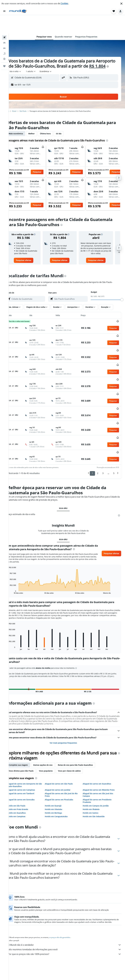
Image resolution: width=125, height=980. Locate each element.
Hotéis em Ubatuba (58, 770)
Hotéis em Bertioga (58, 774)
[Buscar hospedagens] (4, 24)
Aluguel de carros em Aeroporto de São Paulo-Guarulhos (30, 746)
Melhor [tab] (39, 120)
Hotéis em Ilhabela (93, 770)
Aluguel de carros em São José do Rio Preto (66, 756)
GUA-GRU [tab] (67, 464)
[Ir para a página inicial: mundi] (18, 11)
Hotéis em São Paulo (23, 766)
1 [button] (92, 429)
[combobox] (23, 58)
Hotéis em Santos (93, 774)
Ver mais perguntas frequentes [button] (67, 704)
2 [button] (98, 429)
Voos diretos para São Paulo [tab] (28, 732)
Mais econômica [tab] (23, 120)
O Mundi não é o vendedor (68, 908)
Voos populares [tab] (53, 732)
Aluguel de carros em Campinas (28, 751)
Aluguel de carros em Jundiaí (62, 751)
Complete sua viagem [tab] (25, 726)
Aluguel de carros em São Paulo (64, 745)
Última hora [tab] (52, 120)
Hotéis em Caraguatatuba (61, 777)
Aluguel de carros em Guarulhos (99, 745)
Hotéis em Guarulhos (24, 774)
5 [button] (114, 429)
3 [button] (103, 429)
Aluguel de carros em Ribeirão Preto (101, 751)
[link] (30, 249)
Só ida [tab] (66, 120)
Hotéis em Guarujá (58, 766)
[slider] (122, 289)
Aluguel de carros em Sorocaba (28, 760)
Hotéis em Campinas (23, 777)
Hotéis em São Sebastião (96, 777)
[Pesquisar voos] (4, 19)
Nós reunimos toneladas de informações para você (68, 913)
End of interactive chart (15, 548)
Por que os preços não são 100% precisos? (68, 917)
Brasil (22, 98)
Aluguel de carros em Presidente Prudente (100, 762)
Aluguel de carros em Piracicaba (64, 760)
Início (15, 98)
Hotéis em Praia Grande (25, 770)
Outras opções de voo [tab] (50, 726)
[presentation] (34, 53)
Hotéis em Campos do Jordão (98, 766)
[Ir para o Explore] (4, 40)
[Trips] (4, 48)
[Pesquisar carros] (4, 30)
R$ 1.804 (24, 53)
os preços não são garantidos (67, 901)
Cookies (64, 3)
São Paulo (30, 98)
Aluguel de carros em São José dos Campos (100, 756)
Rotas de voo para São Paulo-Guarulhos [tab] (83, 726)
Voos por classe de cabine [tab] (77, 732)
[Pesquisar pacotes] (4, 35)
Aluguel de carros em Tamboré (28, 754)
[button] (121, 4)
